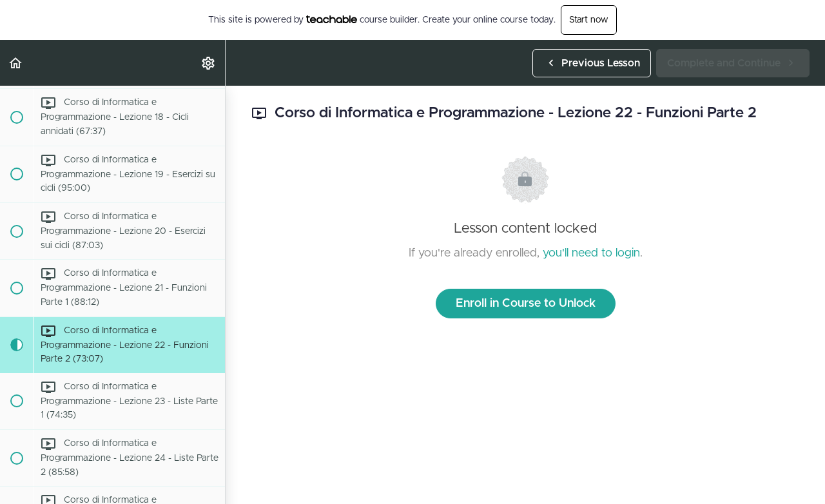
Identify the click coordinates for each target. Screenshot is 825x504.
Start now (589, 20)
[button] (16, 63)
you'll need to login (591, 253)
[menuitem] (209, 63)
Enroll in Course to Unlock (526, 304)
